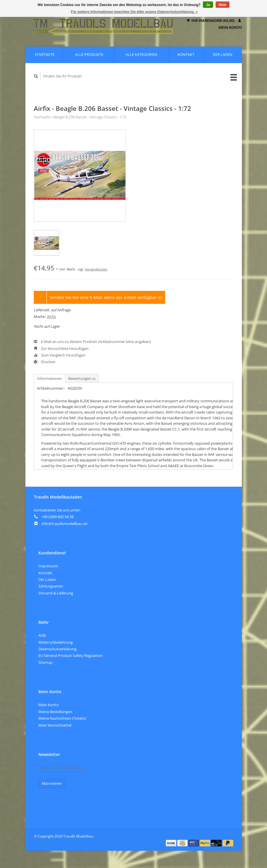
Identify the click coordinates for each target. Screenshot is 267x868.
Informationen (50, 378)
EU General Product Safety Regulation (71, 655)
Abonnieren (52, 783)
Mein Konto (48, 705)
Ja (208, 5)
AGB (42, 635)
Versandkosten (96, 269)
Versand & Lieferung (56, 593)
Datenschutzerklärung (57, 649)
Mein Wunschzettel (55, 725)
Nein (223, 5)
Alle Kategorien (141, 54)
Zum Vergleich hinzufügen (60, 355)
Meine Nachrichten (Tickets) (62, 718)
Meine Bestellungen (55, 712)
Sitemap (45, 662)
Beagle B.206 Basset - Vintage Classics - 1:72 (90, 117)
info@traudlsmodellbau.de (65, 524)
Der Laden (223, 54)
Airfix (52, 317)
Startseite (45, 54)
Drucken (45, 362)
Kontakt (186, 54)
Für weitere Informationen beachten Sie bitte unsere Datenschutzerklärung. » (134, 12)
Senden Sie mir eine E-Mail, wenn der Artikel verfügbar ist (106, 297)
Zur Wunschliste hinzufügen (61, 348)
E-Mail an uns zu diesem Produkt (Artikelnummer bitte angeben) (92, 342)
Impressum (48, 566)
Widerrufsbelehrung (56, 642)
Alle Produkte (89, 54)
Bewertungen (82, 378)
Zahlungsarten (51, 586)
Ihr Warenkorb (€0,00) (211, 20)
